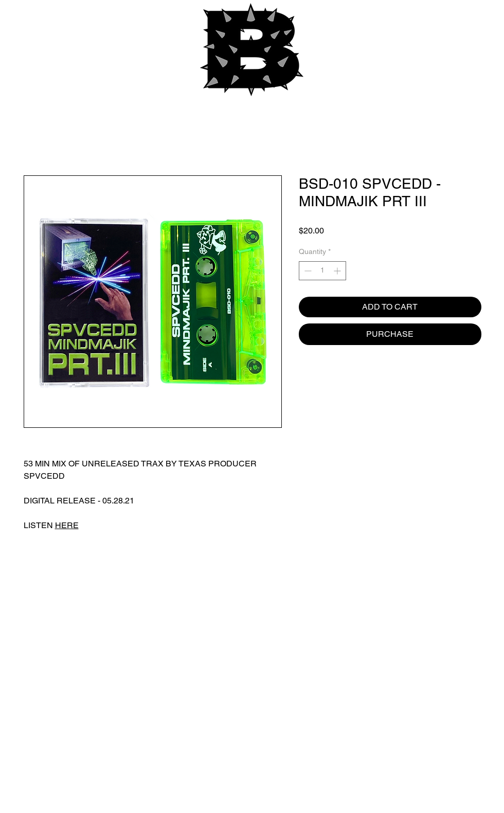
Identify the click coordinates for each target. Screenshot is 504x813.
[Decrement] (307, 271)
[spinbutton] (322, 271)
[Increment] (338, 271)
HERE (67, 525)
